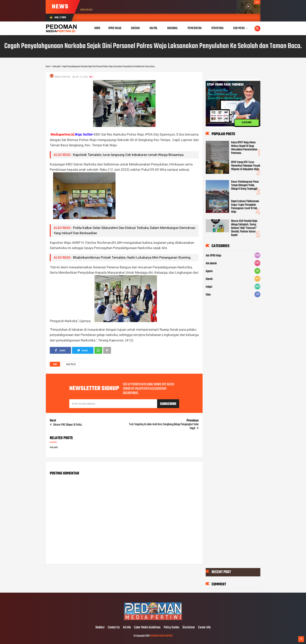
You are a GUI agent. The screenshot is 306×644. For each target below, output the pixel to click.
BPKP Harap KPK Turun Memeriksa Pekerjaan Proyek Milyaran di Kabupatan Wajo (246, 166)
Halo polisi (71, 364)
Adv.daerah (211, 263)
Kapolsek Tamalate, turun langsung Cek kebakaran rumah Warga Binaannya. (129, 155)
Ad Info (127, 628)
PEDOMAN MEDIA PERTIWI (161, 636)
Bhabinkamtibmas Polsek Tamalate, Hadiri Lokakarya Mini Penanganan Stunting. (132, 257)
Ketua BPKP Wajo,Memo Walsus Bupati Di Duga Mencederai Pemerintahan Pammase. (244, 148)
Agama (209, 271)
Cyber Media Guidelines (147, 628)
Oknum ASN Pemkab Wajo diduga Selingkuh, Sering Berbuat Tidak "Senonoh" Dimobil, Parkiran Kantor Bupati (244, 228)
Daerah (209, 279)
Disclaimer (189, 628)
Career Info (204, 628)
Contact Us (114, 628)
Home (97, 28)
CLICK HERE (247, 122)
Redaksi (100, 628)
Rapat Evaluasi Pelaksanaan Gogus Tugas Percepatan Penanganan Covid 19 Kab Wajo (245, 207)
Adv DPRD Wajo (213, 256)
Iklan (208, 295)
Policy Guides (172, 628)
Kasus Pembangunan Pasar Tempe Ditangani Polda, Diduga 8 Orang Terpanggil (245, 185)
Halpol (209, 287)
